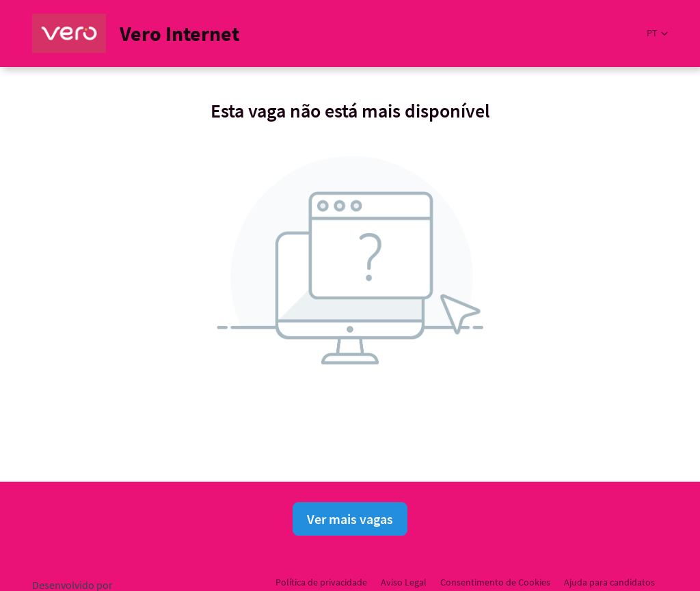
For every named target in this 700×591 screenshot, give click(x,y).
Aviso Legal (404, 582)
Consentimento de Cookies (495, 582)
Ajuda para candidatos (609, 582)
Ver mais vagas (350, 519)
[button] (657, 33)
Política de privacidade (321, 582)
